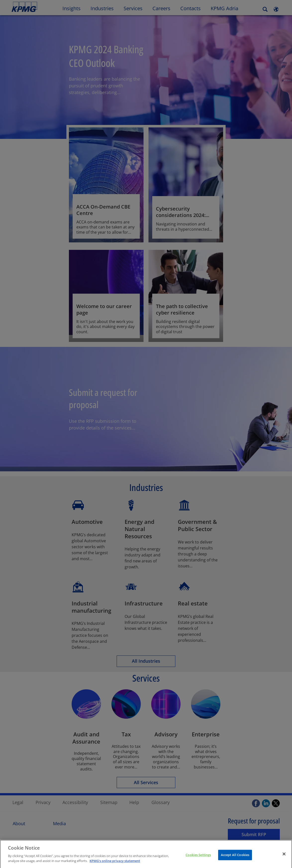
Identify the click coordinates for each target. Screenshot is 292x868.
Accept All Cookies (235, 859)
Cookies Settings (198, 859)
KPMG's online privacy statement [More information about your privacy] (115, 865)
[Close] (284, 858)
